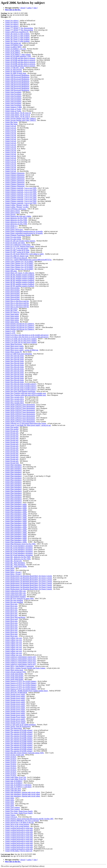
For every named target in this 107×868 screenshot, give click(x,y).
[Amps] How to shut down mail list (17, 301)
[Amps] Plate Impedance (14, 487)
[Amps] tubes (10, 798)
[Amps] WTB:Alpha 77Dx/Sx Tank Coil (19, 851)
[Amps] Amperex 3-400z (14, 107)
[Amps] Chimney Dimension (15, 173)
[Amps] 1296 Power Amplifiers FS (17, 32)
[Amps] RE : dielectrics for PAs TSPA (18, 557)
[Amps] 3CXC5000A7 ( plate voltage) (18, 54)
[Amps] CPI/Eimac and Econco (16, 209)
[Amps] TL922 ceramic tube (15, 755)
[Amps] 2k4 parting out (13, 43)
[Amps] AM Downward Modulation (17, 75)
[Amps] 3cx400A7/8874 (13, 47)
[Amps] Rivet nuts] (12, 619)
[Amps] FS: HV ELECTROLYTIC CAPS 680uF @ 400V (25, 254)
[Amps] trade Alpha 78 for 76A (16, 777)
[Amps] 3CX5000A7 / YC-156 (16, 49)
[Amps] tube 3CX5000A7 (14, 781)
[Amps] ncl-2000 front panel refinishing (19, 354)
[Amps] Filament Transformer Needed (18, 235)
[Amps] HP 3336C (11, 310)
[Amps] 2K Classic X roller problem (17, 34)
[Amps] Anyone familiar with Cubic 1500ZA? (21, 118)
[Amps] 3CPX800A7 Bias (14, 45)
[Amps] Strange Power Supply (15, 717)
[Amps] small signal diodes (14, 674)
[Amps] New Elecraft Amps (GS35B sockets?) (21, 384)
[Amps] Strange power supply (15, 694)
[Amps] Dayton (10, 214)
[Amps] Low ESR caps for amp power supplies (21, 339)
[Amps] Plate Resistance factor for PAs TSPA (20, 544)
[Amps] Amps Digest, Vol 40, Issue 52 (18, 113)
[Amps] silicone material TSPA (16, 672)
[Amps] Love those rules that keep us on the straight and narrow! (27, 335)
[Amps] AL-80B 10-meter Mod (16, 73)
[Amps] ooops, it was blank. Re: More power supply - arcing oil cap (28, 425)
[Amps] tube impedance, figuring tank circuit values (23, 792)
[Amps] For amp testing (13, 237)
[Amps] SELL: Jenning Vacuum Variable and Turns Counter (25, 668)
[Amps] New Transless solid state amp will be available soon (26, 393)
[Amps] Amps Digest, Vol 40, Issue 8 (18, 115)
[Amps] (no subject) (12, 21)
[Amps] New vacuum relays (15, 397)
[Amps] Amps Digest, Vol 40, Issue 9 (18, 117)
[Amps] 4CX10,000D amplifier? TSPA (18, 56)
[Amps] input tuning (12, 322)
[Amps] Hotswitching (12, 288)
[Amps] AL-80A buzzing (14, 69)
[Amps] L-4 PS (10, 331)
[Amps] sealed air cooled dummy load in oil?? (21, 657)
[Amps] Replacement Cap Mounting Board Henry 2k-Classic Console (29, 576)
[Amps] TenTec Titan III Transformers (18, 726)
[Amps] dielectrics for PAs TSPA (16, 218)
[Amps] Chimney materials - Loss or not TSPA (21, 188)
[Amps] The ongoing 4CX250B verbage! (19, 730)
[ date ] (35, 8)
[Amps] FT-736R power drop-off (16, 258)
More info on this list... (13, 10)
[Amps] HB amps (11, 271)
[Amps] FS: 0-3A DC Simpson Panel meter (20, 246)
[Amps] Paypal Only (12, 463)
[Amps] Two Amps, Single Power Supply (19, 811)
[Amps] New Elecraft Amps (15, 356)
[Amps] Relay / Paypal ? (13, 572)
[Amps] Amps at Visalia (13, 109)
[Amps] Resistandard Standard (15, 597)
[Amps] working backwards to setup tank (19, 828)
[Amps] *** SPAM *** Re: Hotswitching (19, 28)
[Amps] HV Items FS (12, 312)
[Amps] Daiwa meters (13, 211)
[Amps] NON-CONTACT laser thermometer (20, 405)
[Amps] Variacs (10, 815)
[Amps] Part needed (12, 427)
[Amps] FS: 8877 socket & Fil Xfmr (17, 250)
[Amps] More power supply (15, 346)
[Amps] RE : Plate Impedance (15, 563)
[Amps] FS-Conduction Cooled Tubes (18, 245)
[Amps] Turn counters (13, 807)
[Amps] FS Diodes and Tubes (15, 243)
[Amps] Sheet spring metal (14, 670)
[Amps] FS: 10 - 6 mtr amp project (17, 248)
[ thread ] (23, 8)
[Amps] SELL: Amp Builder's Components (20, 666)
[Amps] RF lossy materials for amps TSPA (19, 598)
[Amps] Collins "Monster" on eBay (17, 205)
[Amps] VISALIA (11, 817)
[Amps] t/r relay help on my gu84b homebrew (21, 725)
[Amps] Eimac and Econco (14, 229)
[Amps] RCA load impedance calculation (19, 546)
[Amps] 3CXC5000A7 (13, 51)
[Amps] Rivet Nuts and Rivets (15, 617)
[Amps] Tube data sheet (13, 789)
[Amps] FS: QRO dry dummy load (17, 256)
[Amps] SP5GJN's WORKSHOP (16, 693)
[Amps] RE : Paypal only (14, 561)
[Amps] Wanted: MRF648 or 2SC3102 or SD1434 (22, 821)
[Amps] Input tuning (12, 314)
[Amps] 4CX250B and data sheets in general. (20, 58)
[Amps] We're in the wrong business (17, 824)
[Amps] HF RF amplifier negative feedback (20, 275)
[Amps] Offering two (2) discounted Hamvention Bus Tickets (26, 423)
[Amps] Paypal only (12, 431)
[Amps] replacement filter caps (16, 591)
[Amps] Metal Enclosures (14, 344)
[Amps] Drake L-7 (11, 226)
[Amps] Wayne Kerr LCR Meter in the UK (20, 822)
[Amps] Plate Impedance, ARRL (16, 504)
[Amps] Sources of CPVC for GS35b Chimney (21, 681)
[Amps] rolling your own (14, 638)
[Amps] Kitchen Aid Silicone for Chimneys (20, 324)
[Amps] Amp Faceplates (13, 92)
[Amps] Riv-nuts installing (14, 600)
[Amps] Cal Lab (11, 126)
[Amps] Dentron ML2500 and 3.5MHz (18, 216)
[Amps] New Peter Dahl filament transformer (20, 391)
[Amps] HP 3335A (11, 309)
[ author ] (29, 8)
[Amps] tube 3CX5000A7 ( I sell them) (18, 785)
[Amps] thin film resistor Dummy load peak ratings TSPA (25, 753)
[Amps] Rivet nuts (11, 604)
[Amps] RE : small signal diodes (16, 566)
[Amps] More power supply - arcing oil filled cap (22, 350)
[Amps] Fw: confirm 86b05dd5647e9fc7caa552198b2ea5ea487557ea (28, 260)
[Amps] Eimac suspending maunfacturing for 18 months (24, 231)
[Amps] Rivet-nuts (11, 621)
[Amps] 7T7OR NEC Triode (15, 68)
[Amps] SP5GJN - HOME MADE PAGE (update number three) (27, 691)
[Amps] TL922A (11, 757)
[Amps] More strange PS (14, 352)
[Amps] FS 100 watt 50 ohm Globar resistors (20, 241)
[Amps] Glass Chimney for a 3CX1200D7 (19, 261)
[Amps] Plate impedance (13, 465)
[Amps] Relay (10, 568)
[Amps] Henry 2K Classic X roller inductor (20, 273)
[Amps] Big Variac (12, 122)
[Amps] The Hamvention (14, 728)
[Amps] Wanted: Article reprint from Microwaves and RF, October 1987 (29, 819)
